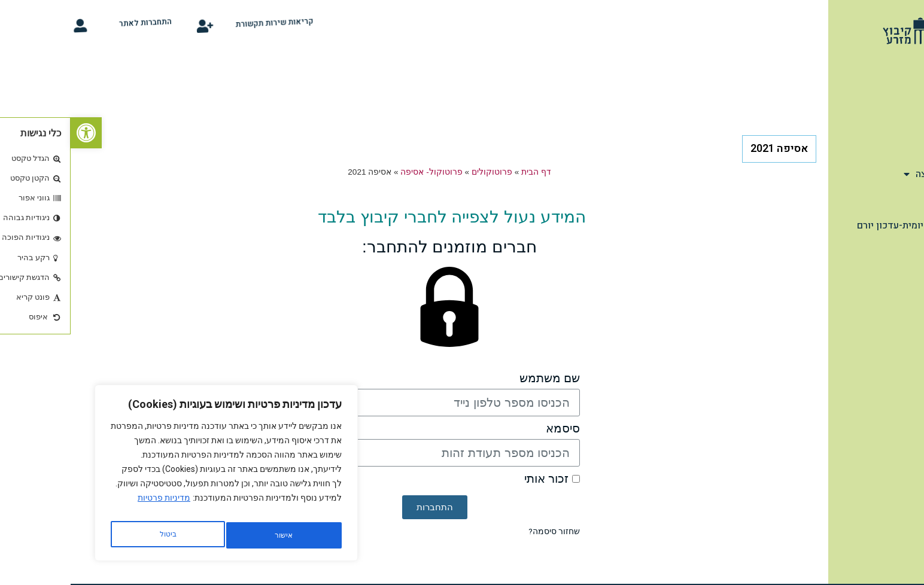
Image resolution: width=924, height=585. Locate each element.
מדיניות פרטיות (93, 505)
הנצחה (897, 200)
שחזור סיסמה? (484, 531)
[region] (156, 477)
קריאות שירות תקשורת (220, 24)
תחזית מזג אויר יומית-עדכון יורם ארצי (851, 233)
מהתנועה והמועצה (874, 174)
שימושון (893, 148)
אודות (898, 97)
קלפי (906, 266)
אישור (97, 535)
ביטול (210, 535)
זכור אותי (481, 479)
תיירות (897, 123)
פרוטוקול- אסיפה (361, 172)
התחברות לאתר (90, 24)
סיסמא (492, 429)
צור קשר (899, 317)
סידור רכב (896, 291)
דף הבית (899, 71)
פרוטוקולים (421, 172)
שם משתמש (479, 378)
